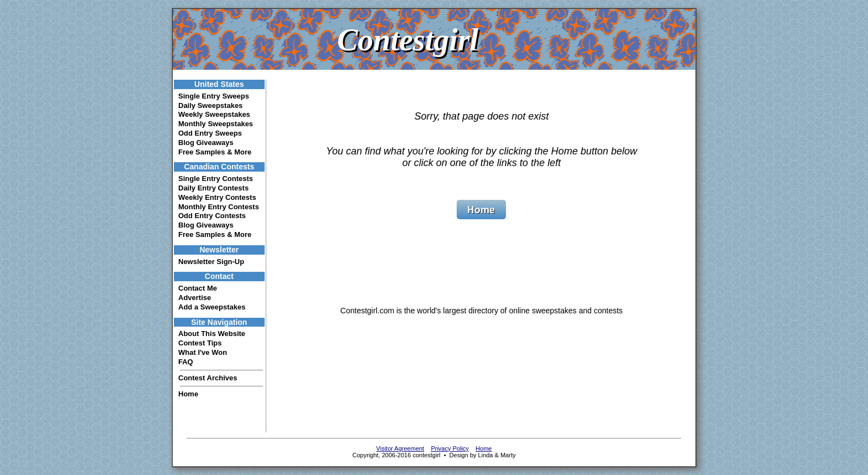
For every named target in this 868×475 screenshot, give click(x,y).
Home (188, 394)
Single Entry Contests (216, 179)
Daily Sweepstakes (210, 105)
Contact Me (198, 288)
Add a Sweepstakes (212, 307)
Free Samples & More (215, 152)
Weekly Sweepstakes (214, 114)
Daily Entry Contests (213, 188)
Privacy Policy (449, 448)
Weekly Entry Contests (217, 197)
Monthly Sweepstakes (216, 124)
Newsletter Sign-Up (211, 262)
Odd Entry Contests (212, 216)
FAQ (186, 362)
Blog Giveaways (206, 143)
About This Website (212, 334)
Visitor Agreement (401, 448)
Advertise (195, 298)
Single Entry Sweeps (214, 96)
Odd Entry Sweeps (210, 133)
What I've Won (203, 352)
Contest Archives (208, 378)
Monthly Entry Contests (219, 207)
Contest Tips (200, 343)
